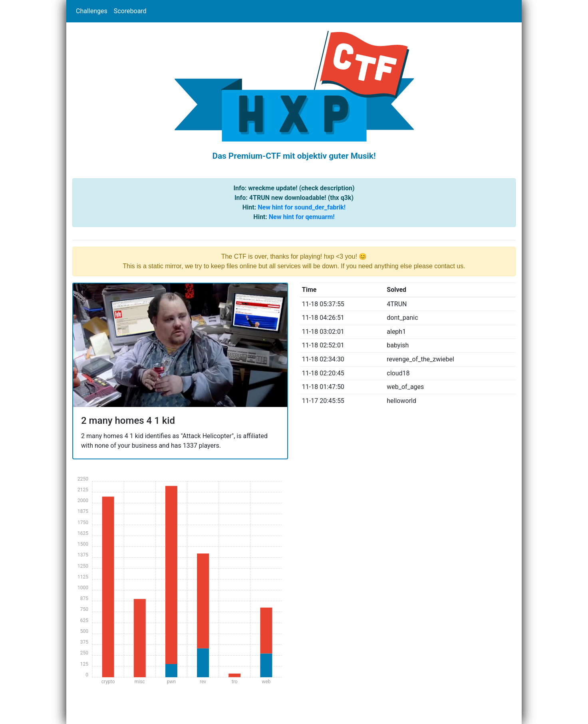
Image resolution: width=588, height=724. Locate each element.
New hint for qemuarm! (302, 217)
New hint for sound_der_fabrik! (302, 207)
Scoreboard (130, 11)
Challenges (92, 11)
